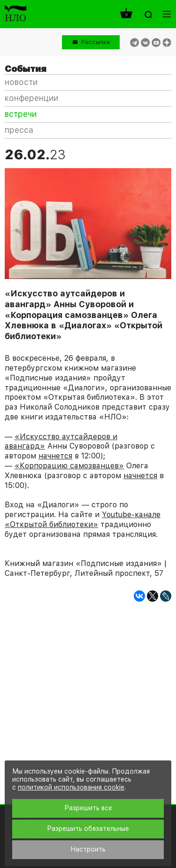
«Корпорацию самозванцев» (69, 466)
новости (21, 82)
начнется (55, 456)
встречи (21, 114)
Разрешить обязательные (88, 829)
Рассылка (96, 42)
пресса (19, 130)
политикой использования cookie (71, 787)
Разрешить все (88, 808)
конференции (31, 98)
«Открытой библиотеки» (51, 524)
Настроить (88, 849)
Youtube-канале (131, 515)
